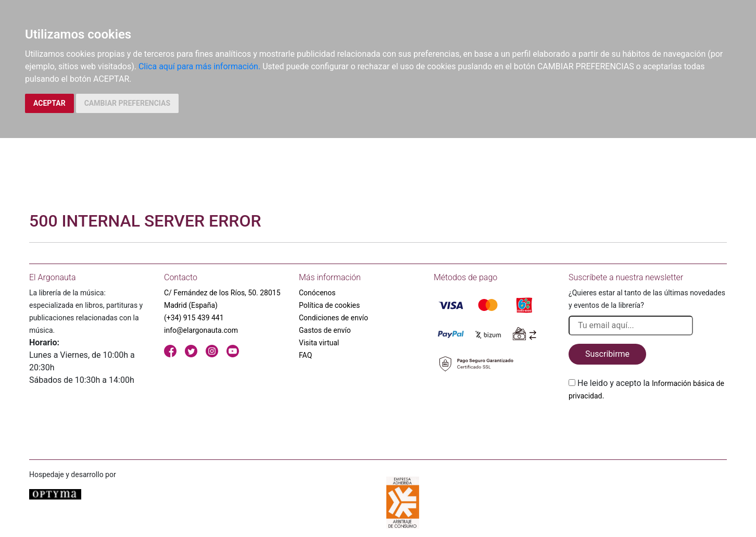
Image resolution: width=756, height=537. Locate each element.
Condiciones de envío (333, 318)
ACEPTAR (49, 103)
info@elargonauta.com (201, 330)
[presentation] (648, 427)
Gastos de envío (325, 330)
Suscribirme (607, 354)
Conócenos (317, 293)
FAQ (305, 355)
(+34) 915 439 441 (194, 318)
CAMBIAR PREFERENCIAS (127, 103)
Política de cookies (329, 305)
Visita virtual (319, 343)
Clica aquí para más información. (199, 66)
